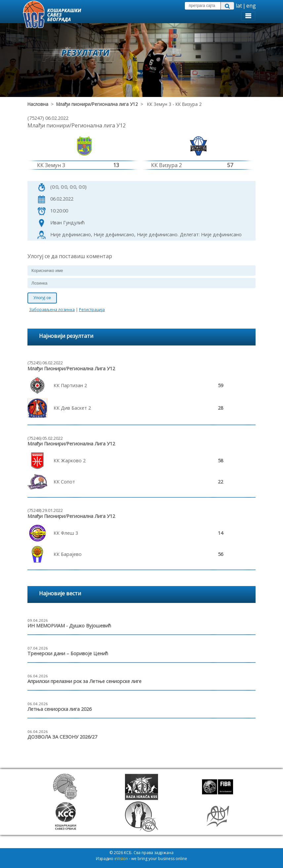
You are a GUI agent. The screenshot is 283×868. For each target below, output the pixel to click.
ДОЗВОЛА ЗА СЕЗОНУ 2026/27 (62, 737)
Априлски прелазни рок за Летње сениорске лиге (84, 681)
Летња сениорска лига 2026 (60, 709)
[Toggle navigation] (248, 16)
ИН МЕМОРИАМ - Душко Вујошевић (69, 626)
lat (239, 6)
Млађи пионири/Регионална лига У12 (97, 104)
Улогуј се (42, 298)
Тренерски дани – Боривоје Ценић (68, 653)
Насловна (38, 104)
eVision (121, 859)
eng (251, 6)
